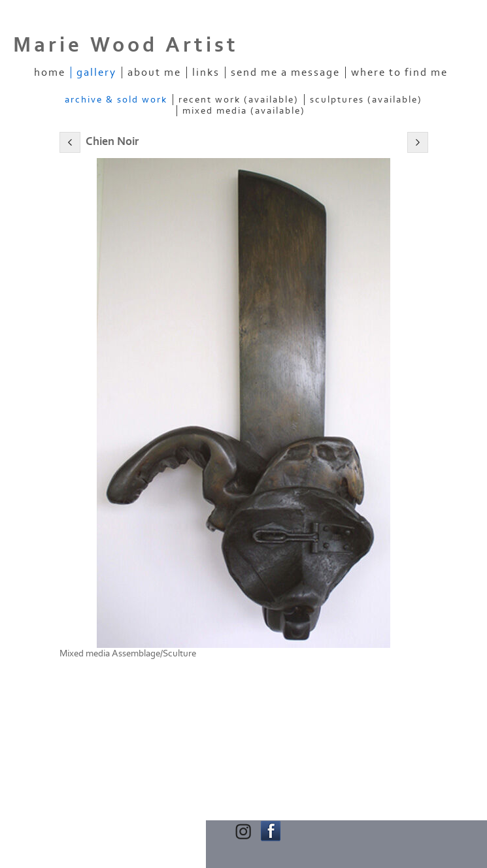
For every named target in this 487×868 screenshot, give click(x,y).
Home (50, 72)
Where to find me (399, 72)
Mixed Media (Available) (244, 111)
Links (206, 72)
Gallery (96, 72)
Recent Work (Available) (239, 100)
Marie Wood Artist (126, 45)
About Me (154, 72)
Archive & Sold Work (116, 100)
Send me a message (285, 72)
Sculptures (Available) (366, 100)
